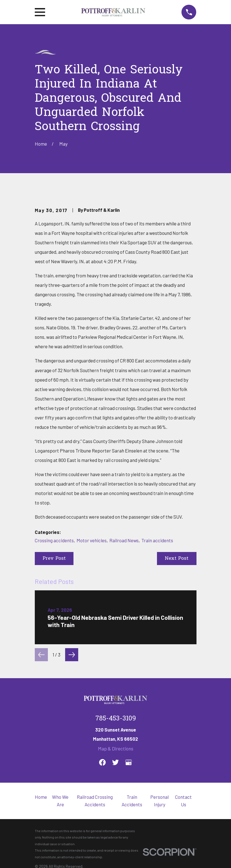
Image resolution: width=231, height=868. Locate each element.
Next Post (177, 559)
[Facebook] (102, 762)
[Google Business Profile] (129, 762)
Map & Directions (116, 748)
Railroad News (124, 540)
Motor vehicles (92, 540)
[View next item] (72, 655)
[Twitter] (115, 762)
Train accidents (157, 540)
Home (41, 797)
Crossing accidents (54, 540)
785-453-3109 (116, 719)
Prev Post (54, 559)
